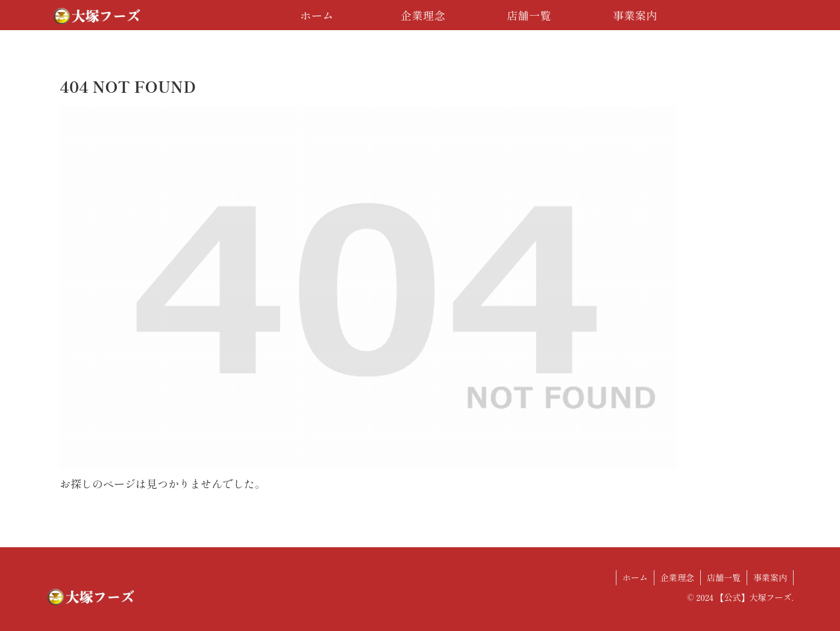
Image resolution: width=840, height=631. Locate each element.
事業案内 (770, 577)
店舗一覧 (724, 577)
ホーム (635, 577)
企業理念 (677, 577)
